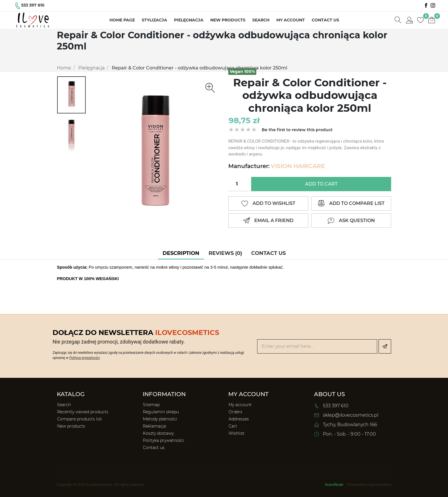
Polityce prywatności (84, 358)
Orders (235, 412)
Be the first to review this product (297, 130)
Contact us (325, 20)
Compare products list (80, 419)
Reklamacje (154, 426)
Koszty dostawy (158, 433)
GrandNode (334, 485)
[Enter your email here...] (317, 346)
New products (228, 20)
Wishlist (237, 433)
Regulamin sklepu (161, 412)
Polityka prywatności (164, 440)
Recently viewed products (83, 412)
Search (261, 20)
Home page (122, 20)
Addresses (239, 419)
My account (291, 20)
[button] (409, 20)
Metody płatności (160, 419)
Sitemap (151, 405)
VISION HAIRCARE (298, 166)
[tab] (181, 253)
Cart (233, 426)
